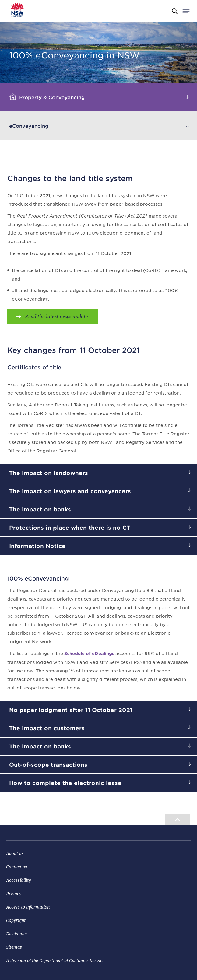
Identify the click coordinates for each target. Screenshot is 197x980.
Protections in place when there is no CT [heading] (70, 528)
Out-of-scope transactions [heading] (48, 765)
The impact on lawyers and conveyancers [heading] (70, 491)
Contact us (17, 867)
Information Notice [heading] (37, 546)
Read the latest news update (56, 316)
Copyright (16, 920)
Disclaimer (17, 934)
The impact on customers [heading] (47, 728)
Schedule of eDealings (89, 653)
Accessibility (18, 880)
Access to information (28, 907)
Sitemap (14, 947)
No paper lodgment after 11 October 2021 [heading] (71, 710)
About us (15, 853)
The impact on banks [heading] (40, 509)
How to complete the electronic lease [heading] (65, 783)
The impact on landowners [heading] (49, 473)
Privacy (14, 893)
